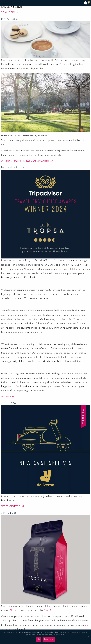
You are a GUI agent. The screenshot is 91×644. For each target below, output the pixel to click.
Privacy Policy (49, 639)
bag (87, 625)
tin (5, 629)
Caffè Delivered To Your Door (13, 506)
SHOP (47, 610)
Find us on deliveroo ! (10, 397)
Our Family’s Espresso (10, 12)
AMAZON (15, 610)
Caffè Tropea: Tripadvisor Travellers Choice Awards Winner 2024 (27, 161)
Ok (39, 639)
